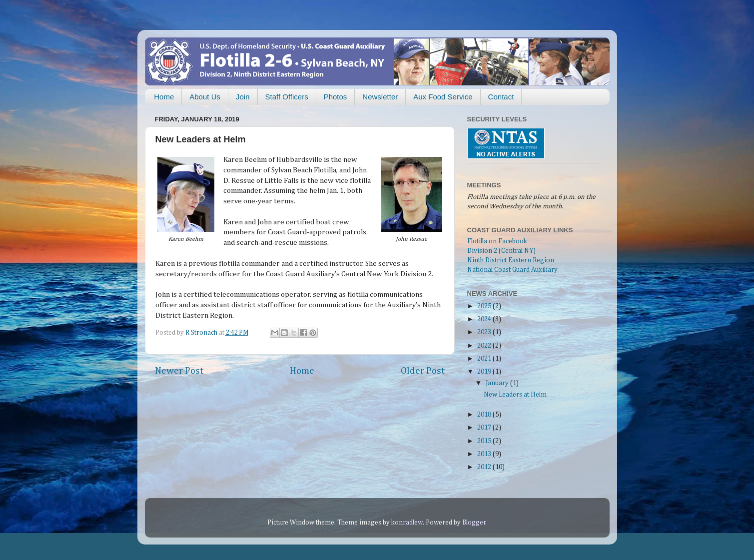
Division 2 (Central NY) (501, 251)
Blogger (474, 523)
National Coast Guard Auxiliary (512, 270)
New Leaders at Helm (515, 395)
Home (164, 97)
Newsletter (380, 97)
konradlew (407, 523)
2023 (485, 332)
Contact (501, 97)
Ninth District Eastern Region (511, 260)
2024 (485, 319)
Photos (336, 97)
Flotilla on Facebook (497, 241)
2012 (485, 467)
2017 (485, 428)
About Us (205, 97)
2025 (485, 306)
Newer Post (179, 371)
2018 (485, 415)
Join (243, 97)
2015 (485, 441)
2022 (485, 346)
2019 (485, 372)
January (498, 383)
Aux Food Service (443, 97)
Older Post (423, 371)
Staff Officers (287, 97)
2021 (485, 359)
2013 (485, 454)
